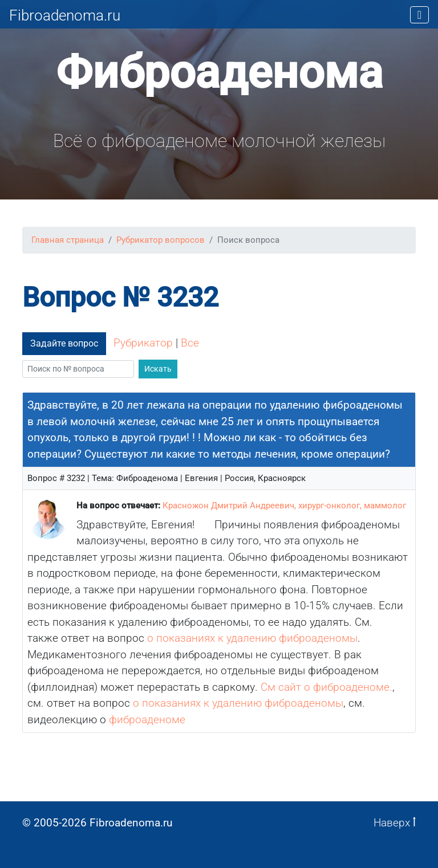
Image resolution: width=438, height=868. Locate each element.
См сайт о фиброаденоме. (327, 687)
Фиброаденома (219, 72)
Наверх (395, 823)
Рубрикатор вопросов (161, 240)
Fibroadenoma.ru (65, 15)
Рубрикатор (143, 343)
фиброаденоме (147, 720)
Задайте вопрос (64, 343)
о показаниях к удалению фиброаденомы (252, 638)
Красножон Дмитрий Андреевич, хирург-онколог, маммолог (284, 506)
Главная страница (68, 240)
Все (190, 343)
